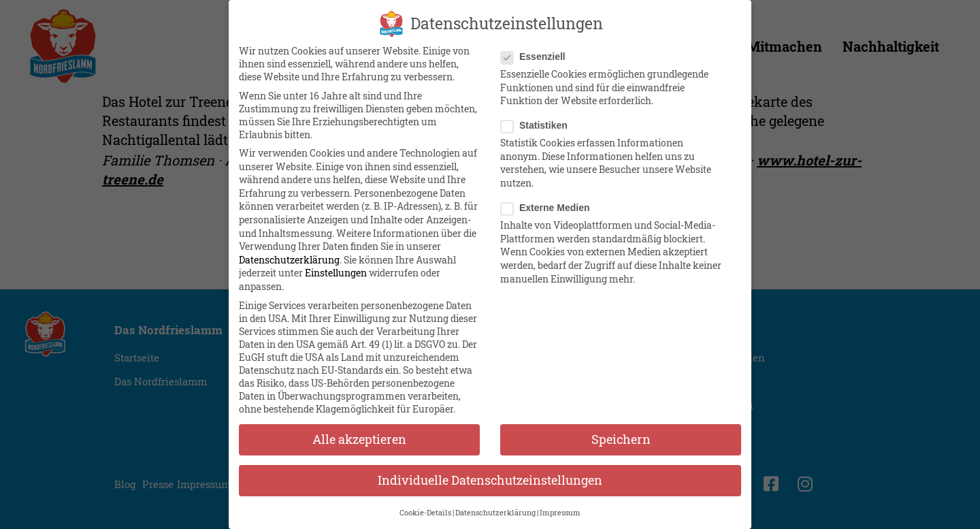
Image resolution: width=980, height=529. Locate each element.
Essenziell (537, 57)
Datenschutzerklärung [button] (495, 513)
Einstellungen (336, 273)
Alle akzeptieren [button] (359, 439)
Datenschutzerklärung (289, 260)
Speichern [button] (621, 439)
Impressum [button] (560, 513)
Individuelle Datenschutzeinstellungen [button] (490, 480)
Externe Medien (549, 208)
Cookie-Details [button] (425, 513)
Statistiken (538, 125)
